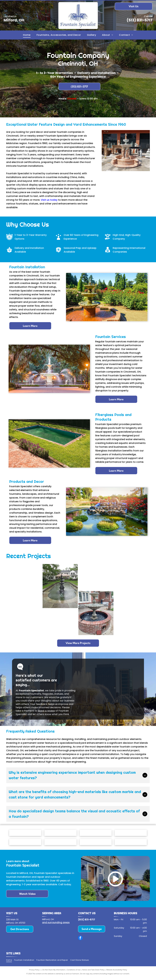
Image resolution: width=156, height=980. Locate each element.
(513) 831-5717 (140, 20)
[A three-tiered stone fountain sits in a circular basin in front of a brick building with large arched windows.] (132, 622)
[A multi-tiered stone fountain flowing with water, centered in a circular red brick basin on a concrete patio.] (96, 613)
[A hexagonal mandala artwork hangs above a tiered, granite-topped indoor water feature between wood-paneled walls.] (60, 622)
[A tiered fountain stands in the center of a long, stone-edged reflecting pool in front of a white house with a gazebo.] (60, 586)
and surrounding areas (56, 925)
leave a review (46, 711)
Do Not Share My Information (54, 972)
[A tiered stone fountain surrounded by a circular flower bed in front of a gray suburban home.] (24, 577)
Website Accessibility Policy (117, 972)
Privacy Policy (34, 972)
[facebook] (80, 941)
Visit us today (49, 200)
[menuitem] (27, 35)
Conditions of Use (74, 972)
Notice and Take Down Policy (93, 972)
